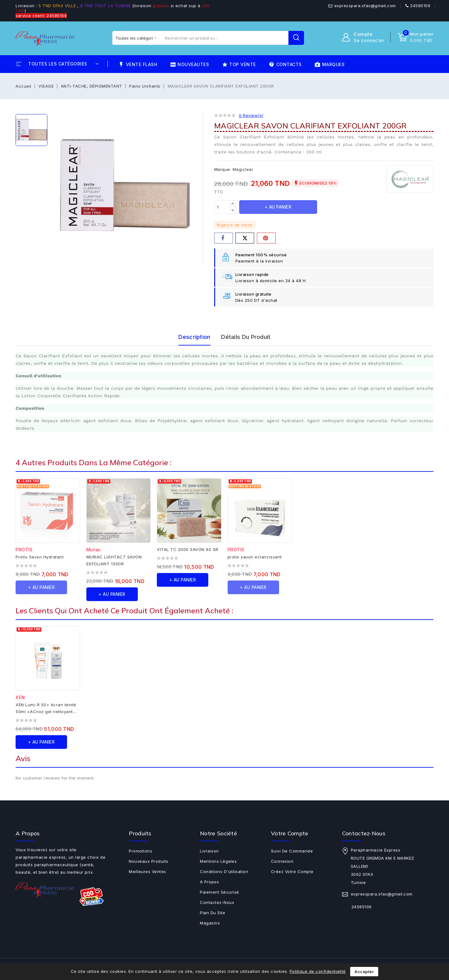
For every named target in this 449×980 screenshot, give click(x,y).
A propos (209, 882)
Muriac (94, 550)
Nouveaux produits (149, 861)
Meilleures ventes (147, 871)
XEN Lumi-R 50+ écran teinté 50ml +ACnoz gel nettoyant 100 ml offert (46, 712)
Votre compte (290, 833)
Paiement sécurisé (220, 892)
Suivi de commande (292, 851)
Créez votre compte (292, 871)
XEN (20, 697)
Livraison (209, 851)
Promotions (140, 851)
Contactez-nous (217, 902)
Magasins (210, 923)
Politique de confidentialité (318, 971)
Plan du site (212, 913)
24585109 (420, 6)
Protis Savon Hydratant (40, 557)
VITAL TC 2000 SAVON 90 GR (188, 549)
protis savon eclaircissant (255, 557)
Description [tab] (194, 337)
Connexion (282, 861)
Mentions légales (218, 861)
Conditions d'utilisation (224, 871)
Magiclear (243, 169)
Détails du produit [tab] (246, 337)
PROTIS (24, 550)
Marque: (223, 169)
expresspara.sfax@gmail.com (365, 6)
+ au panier (278, 207)
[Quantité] (222, 207)
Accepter (364, 972)
